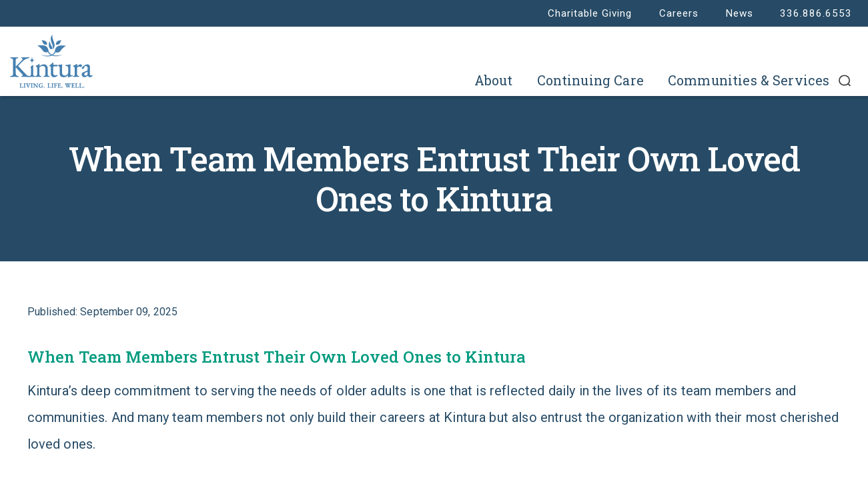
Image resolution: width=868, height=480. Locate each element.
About (494, 80)
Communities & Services (749, 80)
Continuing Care (590, 80)
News (739, 13)
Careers (679, 13)
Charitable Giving (590, 13)
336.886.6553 (816, 13)
